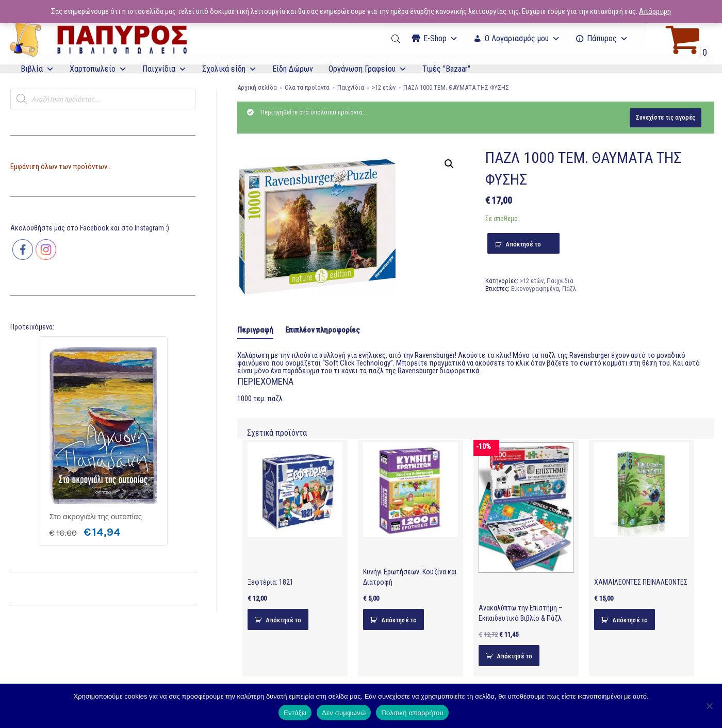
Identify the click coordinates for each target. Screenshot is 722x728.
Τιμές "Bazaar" (446, 69)
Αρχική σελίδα (257, 87)
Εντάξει (295, 713)
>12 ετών (384, 87)
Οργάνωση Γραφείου (368, 69)
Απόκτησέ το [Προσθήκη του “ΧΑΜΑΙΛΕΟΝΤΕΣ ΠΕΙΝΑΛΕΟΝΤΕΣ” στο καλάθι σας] (630, 620)
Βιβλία (37, 69)
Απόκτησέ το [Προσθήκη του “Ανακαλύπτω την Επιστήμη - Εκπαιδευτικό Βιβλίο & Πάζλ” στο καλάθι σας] (514, 656)
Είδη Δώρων (293, 69)
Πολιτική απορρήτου (412, 713)
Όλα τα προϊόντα (307, 87)
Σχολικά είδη (229, 69)
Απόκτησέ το (523, 244)
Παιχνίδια (165, 69)
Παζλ (569, 288)
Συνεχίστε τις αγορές (666, 117)
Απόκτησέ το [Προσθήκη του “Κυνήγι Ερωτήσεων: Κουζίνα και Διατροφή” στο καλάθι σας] (399, 620)
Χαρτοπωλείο (98, 69)
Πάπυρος (608, 38)
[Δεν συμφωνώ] (709, 706)
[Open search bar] (397, 39)
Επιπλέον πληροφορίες (323, 330)
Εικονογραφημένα (535, 288)
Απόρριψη (655, 11)
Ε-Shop (441, 38)
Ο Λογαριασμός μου (522, 38)
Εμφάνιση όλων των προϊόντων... (61, 167)
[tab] (255, 331)
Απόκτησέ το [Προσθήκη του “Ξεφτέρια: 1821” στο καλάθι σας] (283, 620)
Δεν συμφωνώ (344, 713)
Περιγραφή (255, 330)
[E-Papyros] (98, 39)
